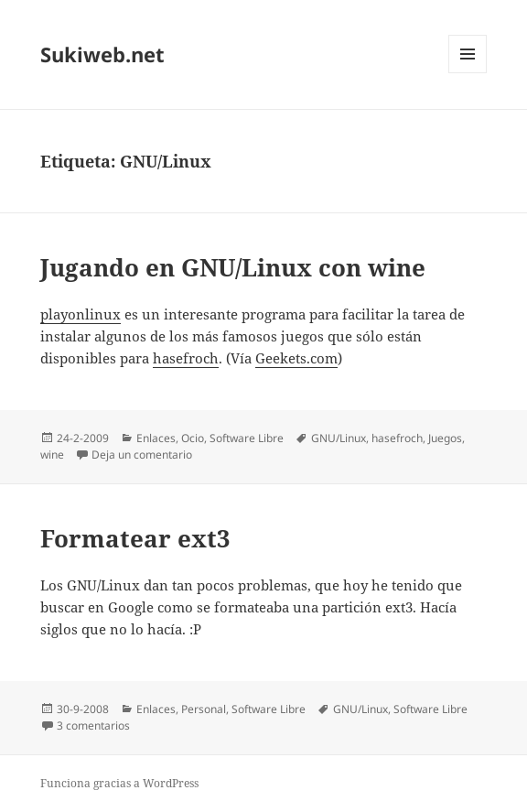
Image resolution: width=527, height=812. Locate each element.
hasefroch (186, 358)
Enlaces (156, 438)
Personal (204, 709)
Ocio (193, 438)
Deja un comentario (142, 455)
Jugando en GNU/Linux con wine (233, 267)
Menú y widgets (468, 73)
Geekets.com (296, 358)
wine (52, 455)
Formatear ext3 (135, 538)
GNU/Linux (339, 438)
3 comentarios (93, 725)
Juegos (445, 438)
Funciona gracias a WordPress (119, 783)
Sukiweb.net (102, 54)
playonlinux (81, 314)
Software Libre (247, 438)
